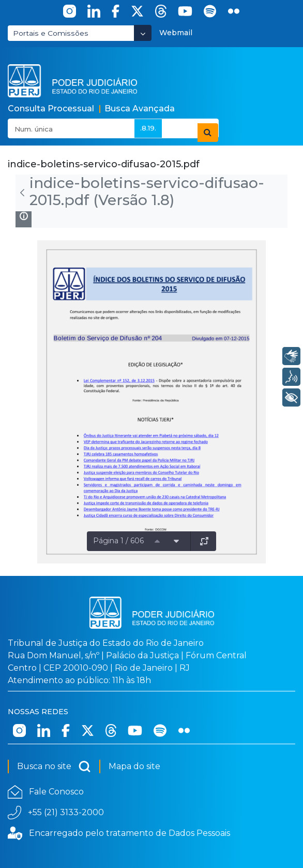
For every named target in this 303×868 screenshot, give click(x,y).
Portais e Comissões (51, 33)
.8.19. (148, 128)
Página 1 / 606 (118, 541)
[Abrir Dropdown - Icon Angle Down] (143, 33)
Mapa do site (134, 766)
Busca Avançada (140, 108)
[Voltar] (22, 193)
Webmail (176, 33)
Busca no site (54, 766)
